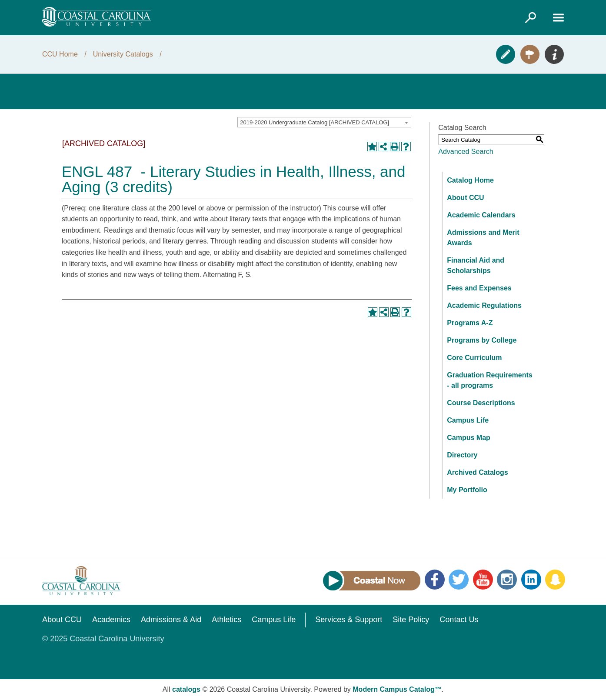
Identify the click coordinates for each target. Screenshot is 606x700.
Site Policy (411, 620)
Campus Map (469, 438)
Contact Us (459, 620)
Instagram (507, 580)
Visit (530, 54)
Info (554, 54)
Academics (111, 620)
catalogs (186, 689)
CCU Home (60, 54)
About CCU (465, 198)
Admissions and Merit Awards (483, 238)
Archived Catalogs (477, 472)
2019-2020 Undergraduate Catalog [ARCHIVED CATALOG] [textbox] (315, 122)
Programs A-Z (470, 323)
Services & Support (349, 620)
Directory (462, 455)
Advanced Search (466, 152)
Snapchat (555, 580)
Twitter (459, 580)
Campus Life (468, 420)
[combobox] (324, 122)
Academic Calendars (481, 215)
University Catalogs (123, 54)
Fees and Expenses (479, 288)
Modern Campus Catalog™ (397, 689)
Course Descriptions (481, 403)
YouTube (483, 580)
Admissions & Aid (171, 620)
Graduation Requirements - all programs (489, 380)
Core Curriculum (474, 358)
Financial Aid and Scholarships (476, 265)
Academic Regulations (484, 305)
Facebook (435, 580)
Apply (506, 54)
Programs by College (482, 340)
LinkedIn (531, 580)
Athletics (226, 620)
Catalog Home (470, 180)
